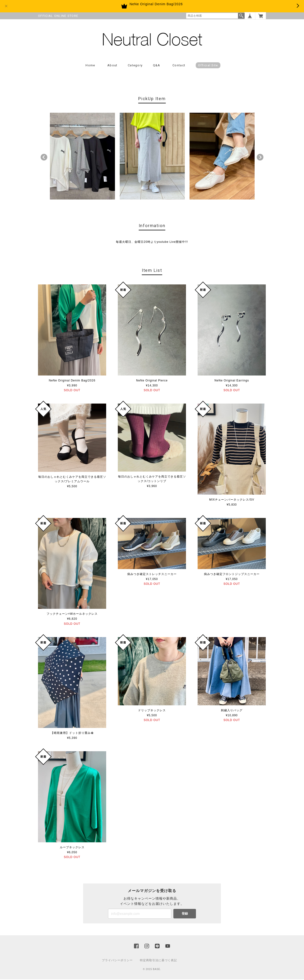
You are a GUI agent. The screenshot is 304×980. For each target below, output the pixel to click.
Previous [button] (44, 158)
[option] (82, 157)
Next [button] (260, 158)
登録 (185, 914)
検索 (241, 16)
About (112, 66)
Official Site (208, 66)
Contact (179, 66)
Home (90, 66)
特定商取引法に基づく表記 (158, 961)
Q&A (157, 66)
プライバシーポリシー (117, 961)
